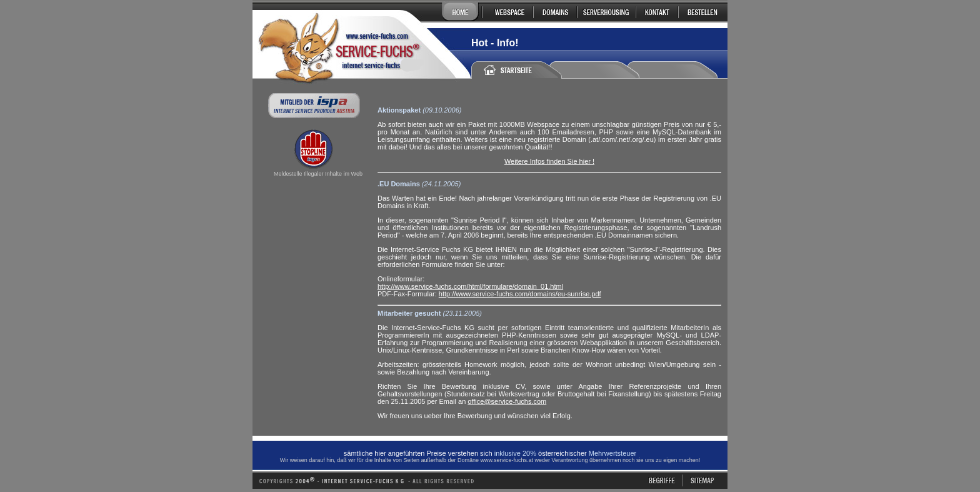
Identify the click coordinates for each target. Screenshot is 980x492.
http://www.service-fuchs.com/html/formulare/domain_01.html (470, 286)
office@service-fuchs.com (507, 401)
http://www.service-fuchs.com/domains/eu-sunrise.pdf (520, 294)
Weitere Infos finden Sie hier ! (549, 161)
